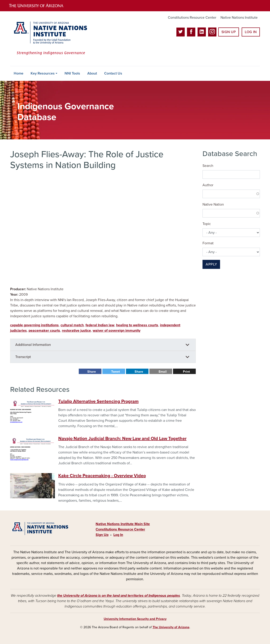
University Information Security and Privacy (135, 619)
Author (208, 185)
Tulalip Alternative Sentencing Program (98, 401)
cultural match (72, 325)
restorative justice (76, 331)
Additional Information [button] (33, 345)
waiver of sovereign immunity (117, 331)
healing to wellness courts (137, 325)
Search (208, 166)
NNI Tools (72, 73)
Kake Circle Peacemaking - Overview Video (102, 476)
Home (19, 73)
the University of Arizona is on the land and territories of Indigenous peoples (119, 596)
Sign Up (229, 32)
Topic (207, 224)
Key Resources (43, 73)
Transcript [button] (23, 357)
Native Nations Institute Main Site (123, 524)
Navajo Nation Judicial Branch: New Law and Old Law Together (122, 439)
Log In (251, 32)
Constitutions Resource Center (192, 18)
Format (208, 243)
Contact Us (113, 73)
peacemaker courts (44, 331)
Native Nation (213, 204)
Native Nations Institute (239, 18)
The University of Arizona (171, 627)
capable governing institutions (34, 325)
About (92, 73)
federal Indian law (100, 325)
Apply (211, 264)
